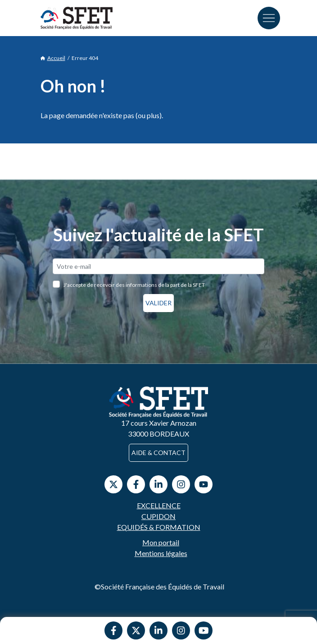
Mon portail (161, 542)
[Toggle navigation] (269, 18)
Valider (158, 303)
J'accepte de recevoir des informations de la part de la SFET (134, 285)
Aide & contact (158, 453)
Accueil (53, 58)
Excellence (159, 505)
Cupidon (158, 516)
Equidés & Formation (159, 527)
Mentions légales (161, 553)
